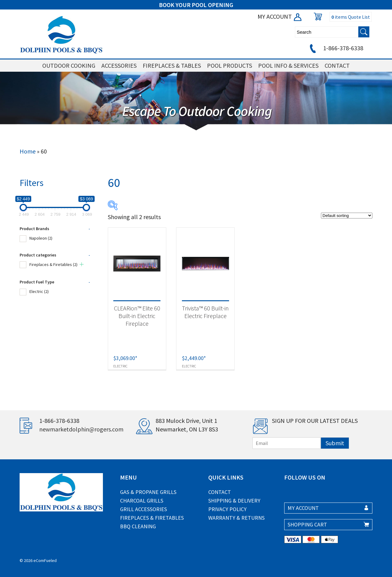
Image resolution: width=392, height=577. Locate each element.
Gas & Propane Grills (148, 492)
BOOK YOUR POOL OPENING (196, 5)
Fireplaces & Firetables (53, 264)
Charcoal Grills (142, 501)
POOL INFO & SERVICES (288, 65)
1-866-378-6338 (335, 48)
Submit (335, 443)
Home (28, 151)
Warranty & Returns (236, 518)
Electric (39, 291)
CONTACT (337, 65)
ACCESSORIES (119, 65)
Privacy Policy (227, 509)
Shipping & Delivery (234, 501)
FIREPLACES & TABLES (172, 65)
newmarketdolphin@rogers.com (81, 429)
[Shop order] (347, 216)
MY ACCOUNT (280, 16)
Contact (220, 492)
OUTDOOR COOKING (69, 65)
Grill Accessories (143, 509)
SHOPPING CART (307, 524)
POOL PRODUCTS (230, 65)
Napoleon (41, 238)
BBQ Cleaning (138, 526)
